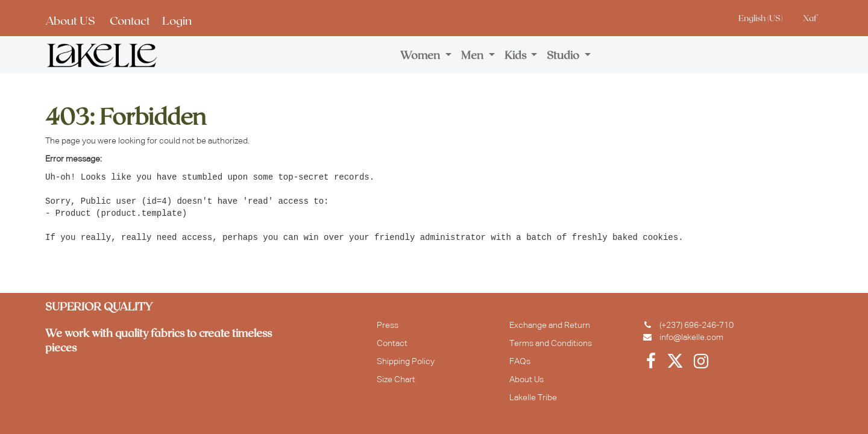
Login (177, 20)
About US (70, 20)
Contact (130, 20)
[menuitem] (426, 55)
